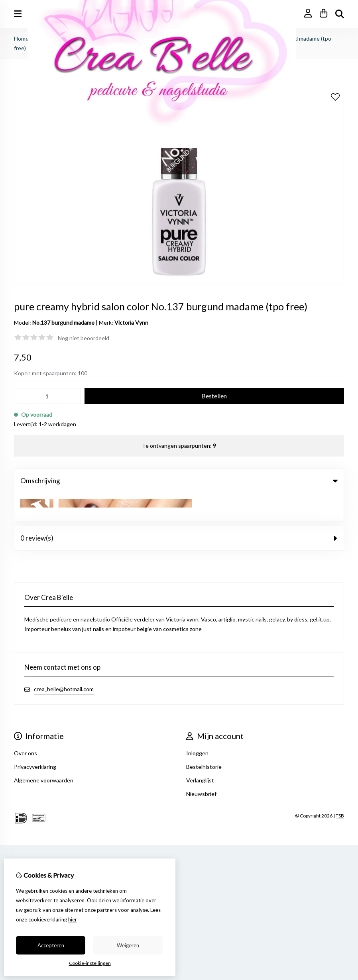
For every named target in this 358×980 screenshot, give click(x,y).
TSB (340, 787)
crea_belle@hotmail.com (64, 660)
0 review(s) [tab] (179, 509)
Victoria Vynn (131, 322)
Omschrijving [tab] (179, 481)
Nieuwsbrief (201, 765)
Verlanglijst (200, 752)
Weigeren (128, 945)
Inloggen (197, 724)
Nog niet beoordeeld (84, 338)
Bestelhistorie (204, 738)
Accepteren (51, 945)
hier (73, 919)
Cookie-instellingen (90, 963)
